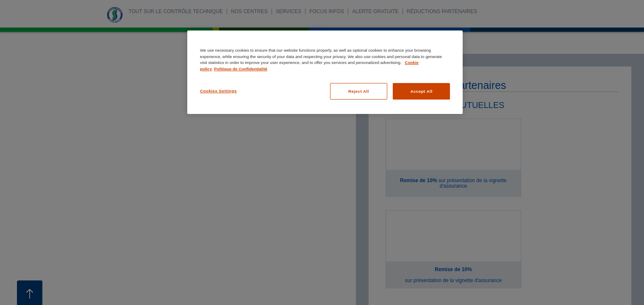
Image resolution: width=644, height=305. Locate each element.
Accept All (421, 91)
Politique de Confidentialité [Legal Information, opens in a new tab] (241, 69)
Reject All (359, 91)
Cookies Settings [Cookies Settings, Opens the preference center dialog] (218, 91)
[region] (325, 72)
